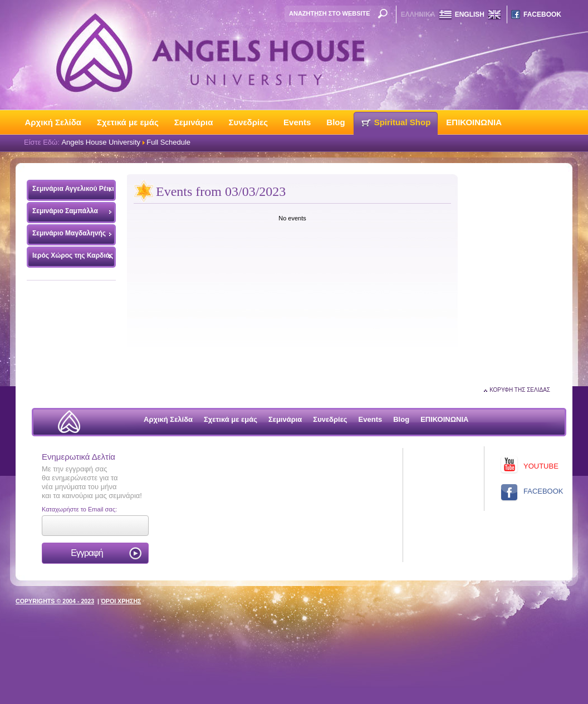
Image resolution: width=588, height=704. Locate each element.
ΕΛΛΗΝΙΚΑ (418, 14)
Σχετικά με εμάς (128, 122)
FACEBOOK (542, 14)
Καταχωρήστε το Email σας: (79, 509)
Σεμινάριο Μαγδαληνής (69, 233)
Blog (335, 122)
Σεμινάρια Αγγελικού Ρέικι (70, 191)
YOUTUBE (541, 466)
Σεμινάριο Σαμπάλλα (65, 211)
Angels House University (101, 142)
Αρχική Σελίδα (53, 122)
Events (297, 122)
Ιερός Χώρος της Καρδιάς (73, 255)
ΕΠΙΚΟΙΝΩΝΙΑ (474, 122)
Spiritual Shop (403, 122)
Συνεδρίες (248, 122)
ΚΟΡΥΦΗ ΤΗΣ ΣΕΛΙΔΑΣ (520, 390)
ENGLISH (470, 14)
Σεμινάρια (194, 122)
